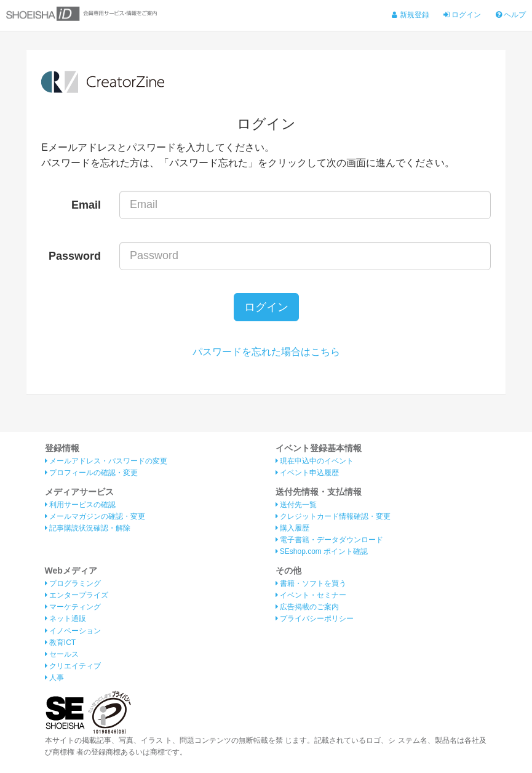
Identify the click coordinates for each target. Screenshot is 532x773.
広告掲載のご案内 (307, 607)
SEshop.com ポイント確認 (322, 551)
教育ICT (61, 643)
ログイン (462, 15)
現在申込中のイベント (315, 461)
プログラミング (73, 583)
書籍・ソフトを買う (311, 583)
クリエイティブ (73, 666)
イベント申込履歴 (307, 473)
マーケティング (73, 607)
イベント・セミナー (311, 595)
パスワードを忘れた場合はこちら (266, 352)
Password (75, 256)
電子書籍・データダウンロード (329, 540)
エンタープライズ (77, 595)
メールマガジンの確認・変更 (95, 516)
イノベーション (73, 631)
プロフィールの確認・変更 (91, 473)
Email (86, 205)
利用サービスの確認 (80, 505)
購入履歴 (292, 528)
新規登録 (410, 15)
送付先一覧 (296, 505)
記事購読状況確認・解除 (88, 528)
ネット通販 (66, 619)
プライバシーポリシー (315, 619)
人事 (54, 678)
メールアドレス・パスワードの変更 (106, 461)
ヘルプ (511, 15)
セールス (62, 654)
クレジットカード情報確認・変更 (333, 516)
